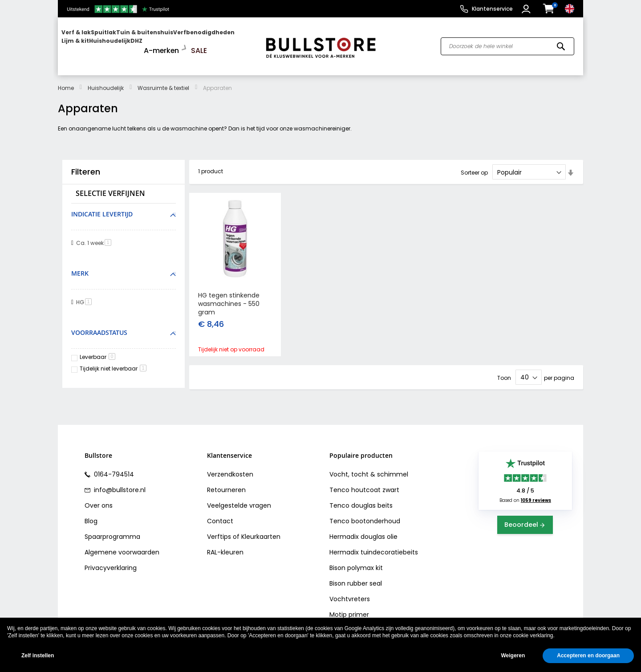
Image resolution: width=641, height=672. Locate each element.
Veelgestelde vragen (239, 502)
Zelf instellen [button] (38, 656)
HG (85, 294)
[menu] (157, 43)
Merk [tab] (80, 266)
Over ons (99, 502)
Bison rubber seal (356, 580)
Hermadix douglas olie (363, 533)
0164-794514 (113, 471)
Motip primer (349, 611)
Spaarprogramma (112, 533)
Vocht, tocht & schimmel (369, 471)
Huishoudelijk (106, 80)
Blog (91, 517)
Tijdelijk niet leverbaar (113, 361)
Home (66, 80)
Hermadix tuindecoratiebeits (374, 549)
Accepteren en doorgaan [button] (588, 656)
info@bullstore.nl (119, 486)
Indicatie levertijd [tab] (102, 206)
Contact (220, 517)
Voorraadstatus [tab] (99, 324)
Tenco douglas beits (361, 502)
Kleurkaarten (261, 533)
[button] (527, 9)
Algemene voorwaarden (122, 549)
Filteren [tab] (86, 164)
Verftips (219, 533)
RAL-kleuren (225, 549)
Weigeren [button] (513, 656)
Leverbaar (97, 349)
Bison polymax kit (356, 564)
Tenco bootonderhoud (365, 517)
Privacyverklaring (111, 564)
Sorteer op (474, 165)
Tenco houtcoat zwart (364, 486)
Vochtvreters (350, 595)
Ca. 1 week (95, 235)
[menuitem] (96, 43)
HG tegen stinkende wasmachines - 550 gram (229, 296)
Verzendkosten (230, 471)
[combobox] (507, 43)
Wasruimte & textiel (163, 80)
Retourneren (226, 486)
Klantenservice (492, 9)
